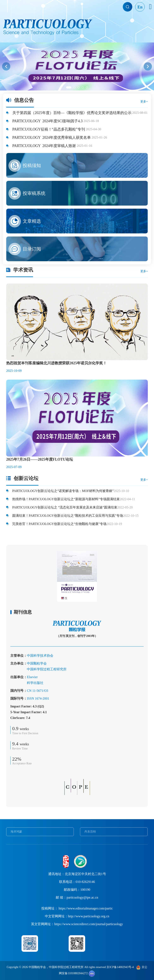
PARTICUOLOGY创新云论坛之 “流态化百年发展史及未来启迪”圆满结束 (64, 507)
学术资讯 (23, 270)
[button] (6, 66)
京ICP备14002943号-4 (120, 967)
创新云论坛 (26, 478)
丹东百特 (90, 832)
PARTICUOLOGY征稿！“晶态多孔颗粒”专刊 (48, 129)
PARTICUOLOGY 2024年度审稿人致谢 (44, 146)
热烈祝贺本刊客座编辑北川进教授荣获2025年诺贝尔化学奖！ (56, 363)
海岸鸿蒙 (16, 832)
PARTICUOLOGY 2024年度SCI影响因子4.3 (47, 121)
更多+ (144, 102)
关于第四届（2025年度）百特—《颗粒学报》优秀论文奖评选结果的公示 (71, 113)
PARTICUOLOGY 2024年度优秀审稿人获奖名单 (51, 138)
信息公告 (24, 100)
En (140, 7)
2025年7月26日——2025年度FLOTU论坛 (40, 459)
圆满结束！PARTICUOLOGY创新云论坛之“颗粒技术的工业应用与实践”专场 (67, 516)
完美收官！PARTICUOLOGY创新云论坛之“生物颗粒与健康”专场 (59, 524)
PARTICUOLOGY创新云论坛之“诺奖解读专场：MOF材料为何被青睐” (63, 491)
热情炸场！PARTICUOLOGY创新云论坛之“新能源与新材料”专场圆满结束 (66, 499)
